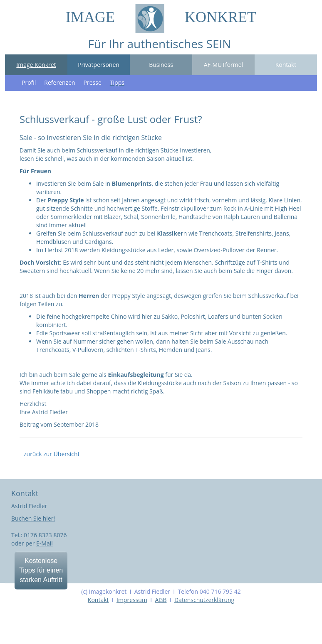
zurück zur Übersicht (52, 454)
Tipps (117, 82)
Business (161, 65)
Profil (29, 82)
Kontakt (286, 65)
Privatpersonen (99, 65)
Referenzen (59, 82)
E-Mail (45, 543)
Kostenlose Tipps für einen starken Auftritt (41, 570)
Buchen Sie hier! (33, 518)
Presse (93, 82)
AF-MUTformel (223, 65)
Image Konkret (36, 65)
